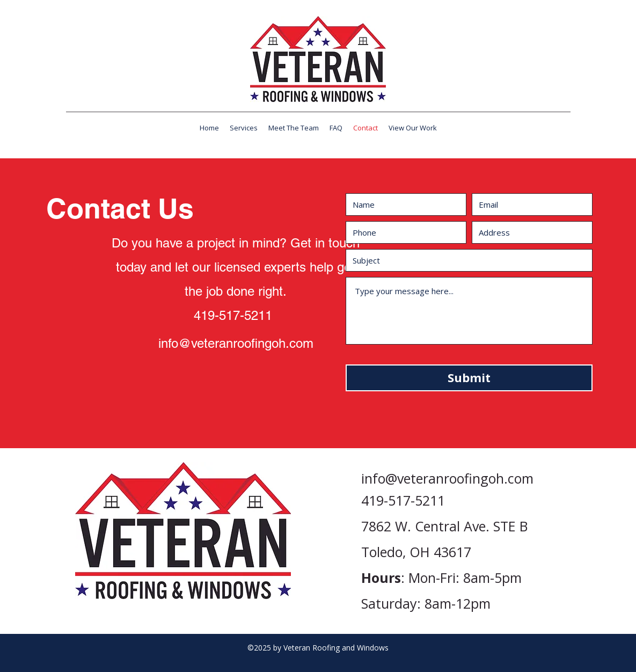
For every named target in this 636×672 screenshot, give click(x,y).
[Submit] (469, 378)
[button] (244, 128)
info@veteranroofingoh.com (236, 343)
